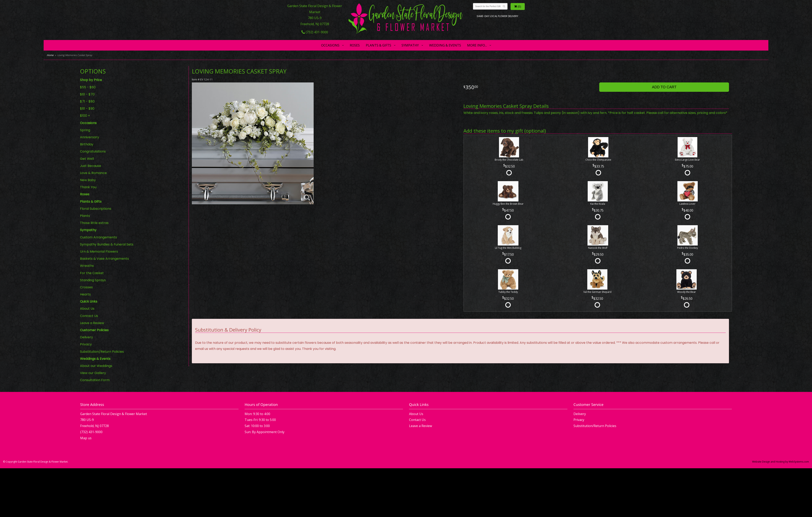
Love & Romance (93, 173)
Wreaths (87, 266)
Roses (355, 45)
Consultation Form (95, 380)
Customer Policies (94, 330)
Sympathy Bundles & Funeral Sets (107, 244)
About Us (87, 309)
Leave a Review (92, 323)
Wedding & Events (445, 45)
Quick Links (89, 301)
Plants (85, 216)
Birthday (87, 144)
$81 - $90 (87, 109)
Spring (85, 130)
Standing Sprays (93, 280)
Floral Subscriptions (96, 209)
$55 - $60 (88, 87)
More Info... (477, 45)
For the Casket (92, 273)
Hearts (85, 294)
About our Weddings (96, 366)
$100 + (85, 116)
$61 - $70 (87, 94)
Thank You (88, 187)
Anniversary (90, 137)
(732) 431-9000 (315, 32)
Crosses (86, 287)
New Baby (88, 180)
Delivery (86, 337)
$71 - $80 (87, 101)
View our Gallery (93, 373)
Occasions (330, 45)
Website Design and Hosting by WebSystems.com (781, 462)
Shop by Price (91, 80)
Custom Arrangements (98, 237)
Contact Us (89, 316)
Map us (86, 438)
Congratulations (93, 151)
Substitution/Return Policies (102, 352)
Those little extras (94, 223)
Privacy (86, 344)
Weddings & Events (95, 359)
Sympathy (410, 45)
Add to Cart (664, 87)
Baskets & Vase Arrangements (104, 259)
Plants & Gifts (378, 45)
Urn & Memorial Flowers (99, 251)
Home (50, 55)
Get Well (87, 159)
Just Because (91, 166)
